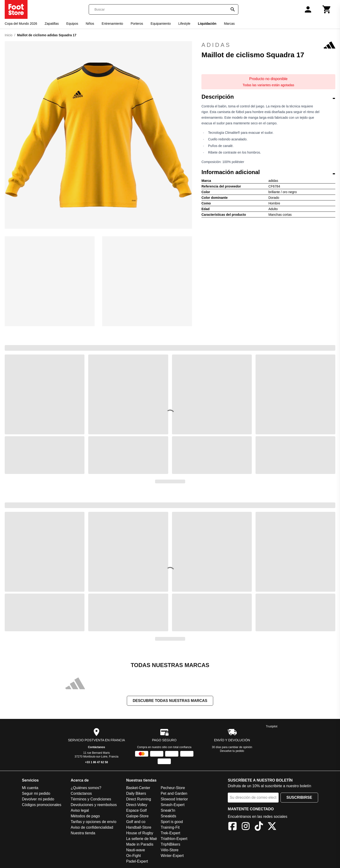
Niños (90, 24)
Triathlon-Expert (174, 839)
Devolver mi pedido (38, 799)
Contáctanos (97, 747)
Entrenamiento (112, 24)
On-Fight (133, 856)
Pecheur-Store (173, 788)
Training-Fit (170, 827)
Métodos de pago (85, 816)
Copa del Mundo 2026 (21, 24)
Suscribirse (299, 797)
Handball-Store (139, 827)
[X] (272, 827)
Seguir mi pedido (36, 793)
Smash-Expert (173, 805)
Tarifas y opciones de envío (94, 822)
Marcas (229, 24)
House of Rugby (140, 833)
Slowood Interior (174, 799)
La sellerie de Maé (142, 839)
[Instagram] (246, 827)
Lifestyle (184, 24)
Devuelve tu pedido (232, 751)
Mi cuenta (30, 788)
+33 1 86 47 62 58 (97, 762)
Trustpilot (272, 726)
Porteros (137, 24)
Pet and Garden (174, 793)
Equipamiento (161, 24)
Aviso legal (80, 810)
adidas (268, 45)
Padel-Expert (137, 861)
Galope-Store (137, 816)
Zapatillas (52, 24)
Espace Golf (136, 810)
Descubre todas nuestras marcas (170, 701)
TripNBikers (170, 844)
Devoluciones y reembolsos (94, 805)
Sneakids (168, 816)
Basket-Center (138, 788)
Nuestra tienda (83, 833)
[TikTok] (259, 827)
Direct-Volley (137, 805)
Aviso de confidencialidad (92, 827)
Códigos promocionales (42, 805)
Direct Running (139, 799)
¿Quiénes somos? (86, 788)
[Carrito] (327, 9)
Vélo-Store (170, 850)
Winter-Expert (172, 856)
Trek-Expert (170, 833)
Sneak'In (168, 810)
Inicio (9, 35)
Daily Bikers (136, 793)
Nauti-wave (136, 850)
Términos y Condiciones (91, 799)
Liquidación (207, 24)
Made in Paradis (140, 844)
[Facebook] (232, 827)
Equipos (72, 24)
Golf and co (136, 822)
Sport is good (172, 822)
